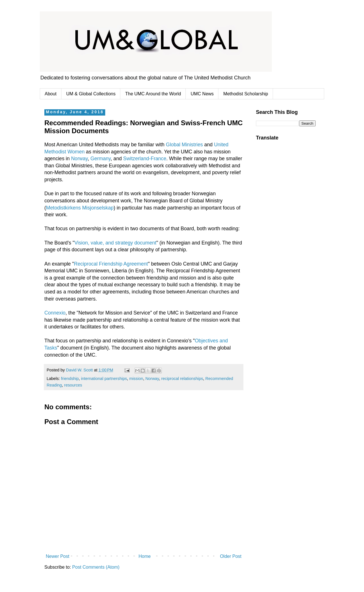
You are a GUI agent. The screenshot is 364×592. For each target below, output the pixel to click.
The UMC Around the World (153, 94)
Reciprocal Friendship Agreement (111, 264)
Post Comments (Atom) (96, 567)
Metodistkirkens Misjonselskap (80, 208)
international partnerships (104, 379)
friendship (70, 379)
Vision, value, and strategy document (115, 243)
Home (145, 556)
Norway (79, 159)
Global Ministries (184, 145)
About (51, 94)
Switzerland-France (145, 159)
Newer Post (58, 556)
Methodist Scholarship (246, 94)
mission (136, 379)
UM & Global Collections (91, 94)
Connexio (55, 313)
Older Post (231, 556)
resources (73, 385)
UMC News (202, 94)
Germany (101, 159)
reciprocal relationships (182, 379)
